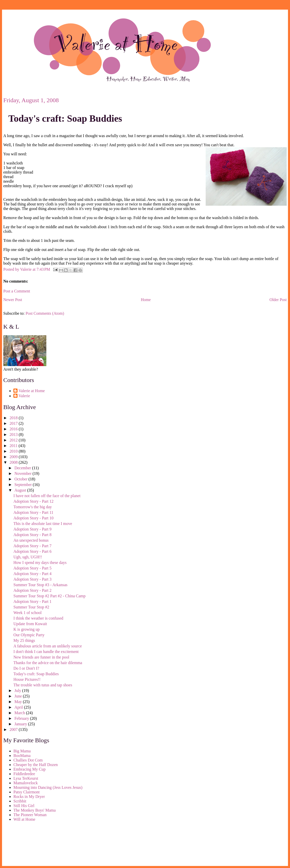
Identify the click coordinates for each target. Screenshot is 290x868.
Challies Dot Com (28, 760)
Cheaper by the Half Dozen (36, 765)
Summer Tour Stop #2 (31, 607)
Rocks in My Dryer (29, 797)
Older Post (278, 300)
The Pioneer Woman (30, 815)
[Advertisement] (26, 845)
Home (146, 300)
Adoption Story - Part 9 (32, 529)
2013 (14, 435)
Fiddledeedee (24, 774)
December (23, 468)
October (22, 479)
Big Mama (22, 751)
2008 (14, 462)
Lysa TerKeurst (26, 778)
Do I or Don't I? (26, 668)
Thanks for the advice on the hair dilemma (48, 663)
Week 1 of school (27, 613)
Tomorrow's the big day (33, 507)
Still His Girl (24, 806)
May (19, 702)
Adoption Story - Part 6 (32, 551)
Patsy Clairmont (27, 792)
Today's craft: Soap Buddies (65, 119)
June (19, 696)
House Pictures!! (27, 679)
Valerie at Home (32, 391)
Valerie (24, 396)
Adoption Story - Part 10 (33, 518)
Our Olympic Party (29, 635)
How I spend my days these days (40, 563)
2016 (14, 429)
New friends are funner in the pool (41, 657)
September (24, 485)
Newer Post (13, 300)
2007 (14, 729)
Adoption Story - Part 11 (33, 512)
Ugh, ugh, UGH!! (28, 557)
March (20, 713)
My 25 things (24, 640)
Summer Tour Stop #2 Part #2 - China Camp (50, 596)
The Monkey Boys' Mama (35, 810)
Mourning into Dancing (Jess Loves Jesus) (48, 787)
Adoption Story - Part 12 (33, 501)
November (24, 473)
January (21, 724)
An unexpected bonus (31, 540)
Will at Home (24, 819)
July (18, 691)
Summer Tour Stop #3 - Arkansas (40, 585)
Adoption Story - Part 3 (32, 579)
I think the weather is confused (38, 618)
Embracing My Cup (30, 769)
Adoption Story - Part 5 (32, 568)
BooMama (22, 756)
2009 (14, 457)
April (19, 707)
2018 (14, 418)
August (21, 490)
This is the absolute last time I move (43, 524)
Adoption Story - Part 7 (32, 546)
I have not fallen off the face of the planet (47, 496)
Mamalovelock (26, 783)
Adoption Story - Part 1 (32, 601)
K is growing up (27, 629)
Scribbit (20, 801)
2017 (14, 423)
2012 (14, 440)
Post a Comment (17, 291)
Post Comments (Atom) (45, 313)
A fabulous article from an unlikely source (48, 646)
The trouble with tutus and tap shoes (43, 685)
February (22, 718)
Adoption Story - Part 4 (32, 574)
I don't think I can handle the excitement (46, 652)
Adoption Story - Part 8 (32, 535)
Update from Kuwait (30, 624)
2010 (14, 451)
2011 (14, 446)
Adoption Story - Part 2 (32, 590)
